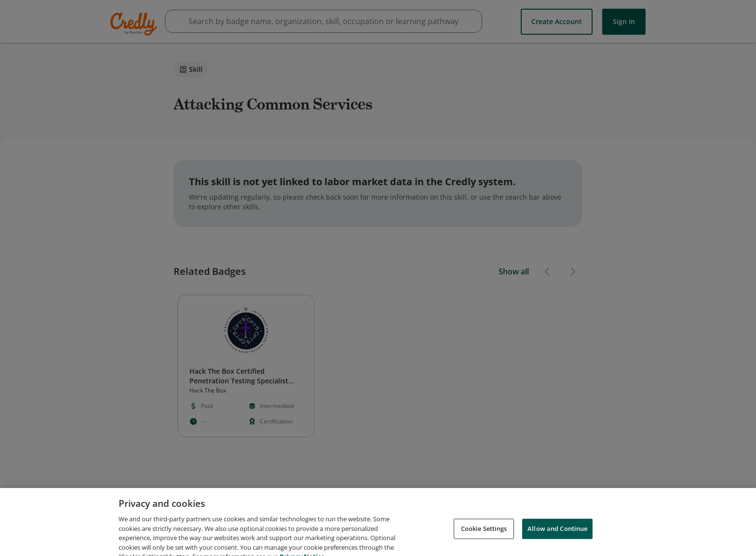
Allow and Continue (557, 538)
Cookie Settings (484, 538)
